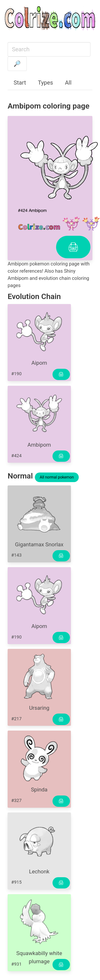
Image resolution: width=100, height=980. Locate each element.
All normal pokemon (57, 477)
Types (45, 83)
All (68, 83)
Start (20, 83)
